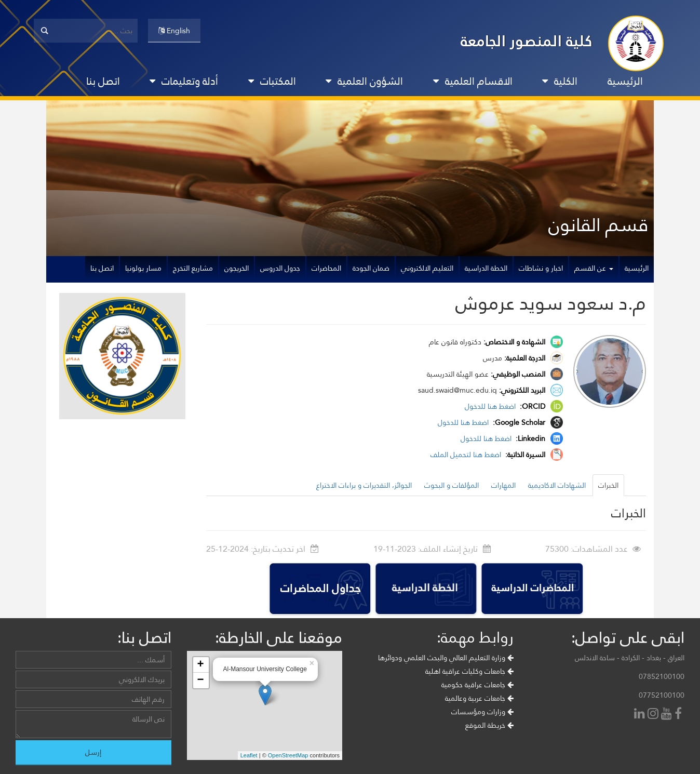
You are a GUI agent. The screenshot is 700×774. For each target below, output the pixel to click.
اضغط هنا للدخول (491, 406)
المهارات (503, 485)
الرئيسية (625, 81)
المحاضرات (326, 268)
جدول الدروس (280, 268)
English (174, 31)
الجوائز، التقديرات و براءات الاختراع (364, 485)
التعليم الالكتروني (427, 268)
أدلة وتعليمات (184, 81)
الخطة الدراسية (486, 268)
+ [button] (200, 665)
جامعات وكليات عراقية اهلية (469, 671)
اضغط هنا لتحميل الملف (467, 455)
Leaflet (249, 755)
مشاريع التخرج (193, 268)
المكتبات (272, 81)
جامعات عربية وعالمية (479, 698)
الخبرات (608, 485)
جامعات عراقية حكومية (477, 685)
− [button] (200, 680)
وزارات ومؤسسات (482, 712)
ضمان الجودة (371, 268)
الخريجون (237, 268)
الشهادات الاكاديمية (557, 485)
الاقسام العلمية (473, 81)
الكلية (560, 81)
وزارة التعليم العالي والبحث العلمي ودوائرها (446, 658)
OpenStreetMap (288, 755)
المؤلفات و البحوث (452, 485)
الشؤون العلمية (364, 81)
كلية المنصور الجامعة (527, 41)
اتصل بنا (103, 81)
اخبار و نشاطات (541, 268)
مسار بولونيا (143, 268)
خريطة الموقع (489, 725)
